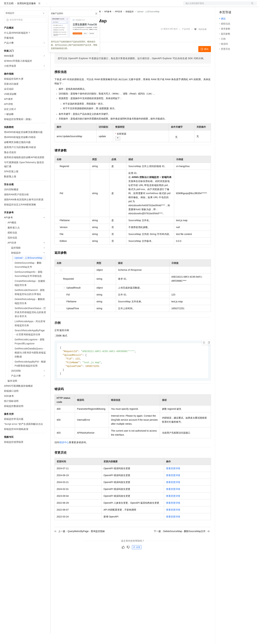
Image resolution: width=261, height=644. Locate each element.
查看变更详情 (173, 480)
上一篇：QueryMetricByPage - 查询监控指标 (80, 543)
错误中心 (64, 454)
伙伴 (91, 5)
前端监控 (130, 22)
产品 (44, 5)
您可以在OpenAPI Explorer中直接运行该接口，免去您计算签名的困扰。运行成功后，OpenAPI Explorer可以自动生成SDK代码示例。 (132, 69)
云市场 (82, 5)
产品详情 (186, 40)
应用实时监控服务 (27, 14)
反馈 (137, 559)
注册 (239, 5)
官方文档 (9, 14)
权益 (65, 5)
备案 (223, 5)
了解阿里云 (111, 5)
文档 (216, 5)
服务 (99, 5)
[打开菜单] (5, 5)
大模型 (34, 5)
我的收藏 (203, 40)
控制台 (231, 5)
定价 (73, 5)
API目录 (118, 22)
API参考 (108, 22)
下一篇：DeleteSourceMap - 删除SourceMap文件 (182, 543)
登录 (251, 5)
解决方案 (54, 5)
